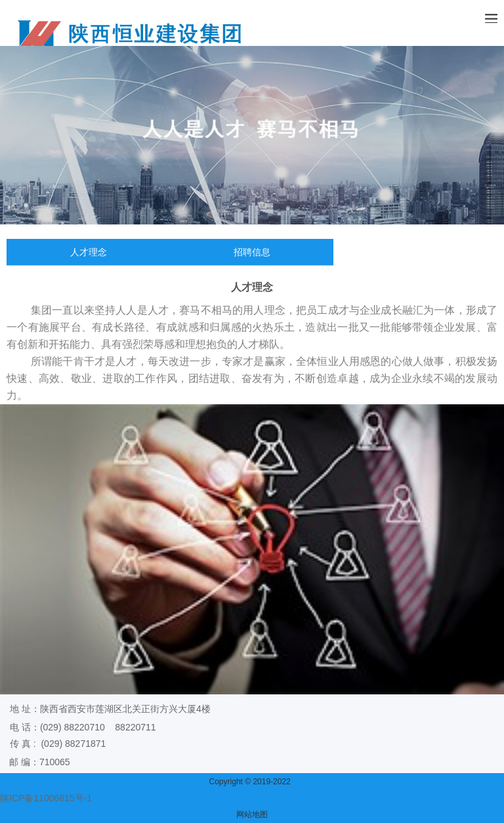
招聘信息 (252, 252)
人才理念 (89, 252)
